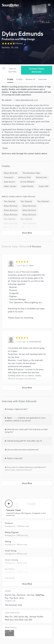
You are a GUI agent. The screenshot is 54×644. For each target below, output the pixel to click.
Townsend (8, 177)
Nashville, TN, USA (10, 48)
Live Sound (10, 578)
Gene (31, 266)
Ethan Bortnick (11, 173)
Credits (19, 79)
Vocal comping (11, 560)
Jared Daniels (27, 186)
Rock (22, 598)
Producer (9, 523)
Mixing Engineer (12, 532)
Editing (8, 542)
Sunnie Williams (27, 182)
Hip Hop (31, 595)
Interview (43, 79)
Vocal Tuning (11, 551)
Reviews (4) (31, 79)
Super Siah (44, 186)
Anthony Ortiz (24, 177)
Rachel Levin (42, 177)
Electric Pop (10, 595)
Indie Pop (40, 595)
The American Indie (31, 173)
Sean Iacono (10, 182)
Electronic (21, 595)
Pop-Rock (14, 598)
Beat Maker (10, 569)
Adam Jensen (10, 186)
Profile (10, 79)
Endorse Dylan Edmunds (16, 247)
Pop (7, 598)
